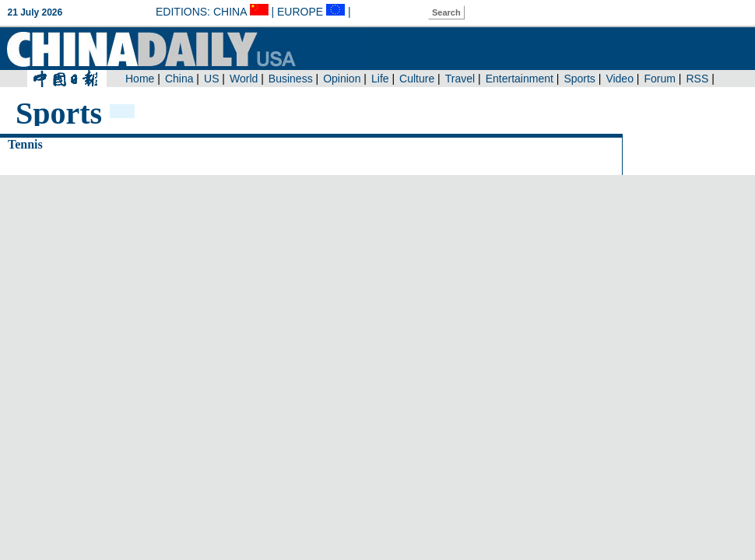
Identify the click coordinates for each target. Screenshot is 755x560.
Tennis (25, 144)
